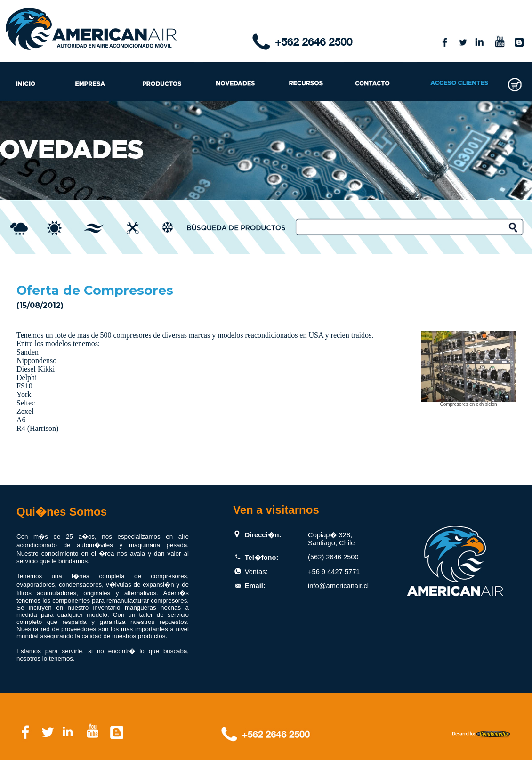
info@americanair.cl (338, 586)
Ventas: (256, 572)
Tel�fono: (262, 558)
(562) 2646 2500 (333, 557)
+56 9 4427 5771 (334, 572)
